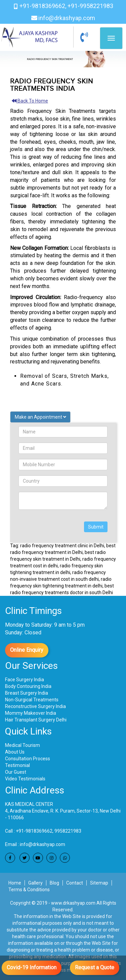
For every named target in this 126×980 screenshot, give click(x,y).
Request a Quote (95, 967)
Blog (54, 883)
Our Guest (16, 772)
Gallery (35, 883)
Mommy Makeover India (31, 713)
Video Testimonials (25, 779)
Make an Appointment (40, 417)
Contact (75, 883)
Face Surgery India (25, 680)
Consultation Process (28, 759)
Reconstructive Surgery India (35, 706)
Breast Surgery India (27, 693)
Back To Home (30, 101)
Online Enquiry (27, 650)
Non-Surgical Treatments (32, 700)
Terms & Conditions (29, 890)
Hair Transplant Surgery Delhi (36, 720)
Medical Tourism (23, 745)
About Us (15, 752)
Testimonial (17, 765)
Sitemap (99, 883)
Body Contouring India (28, 686)
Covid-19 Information (32, 967)
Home (15, 883)
